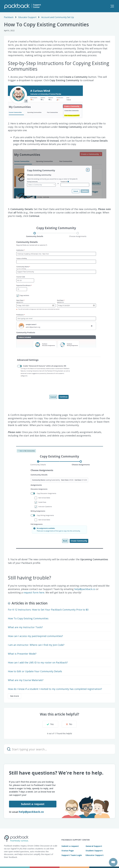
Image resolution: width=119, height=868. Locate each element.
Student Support (94, 850)
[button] (112, 6)
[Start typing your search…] (59, 749)
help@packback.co (31, 812)
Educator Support (27, 17)
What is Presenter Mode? (22, 654)
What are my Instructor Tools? (25, 627)
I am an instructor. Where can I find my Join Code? (36, 645)
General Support (94, 846)
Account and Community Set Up (56, 17)
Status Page (68, 850)
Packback (9, 17)
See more (15, 696)
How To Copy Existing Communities (28, 618)
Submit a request (33, 804)
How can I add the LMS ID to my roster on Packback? (38, 662)
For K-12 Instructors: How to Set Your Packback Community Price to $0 (48, 609)
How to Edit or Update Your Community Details (35, 671)
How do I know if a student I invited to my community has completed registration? (55, 689)
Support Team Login (72, 855)
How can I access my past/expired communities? (35, 636)
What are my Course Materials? (26, 680)
